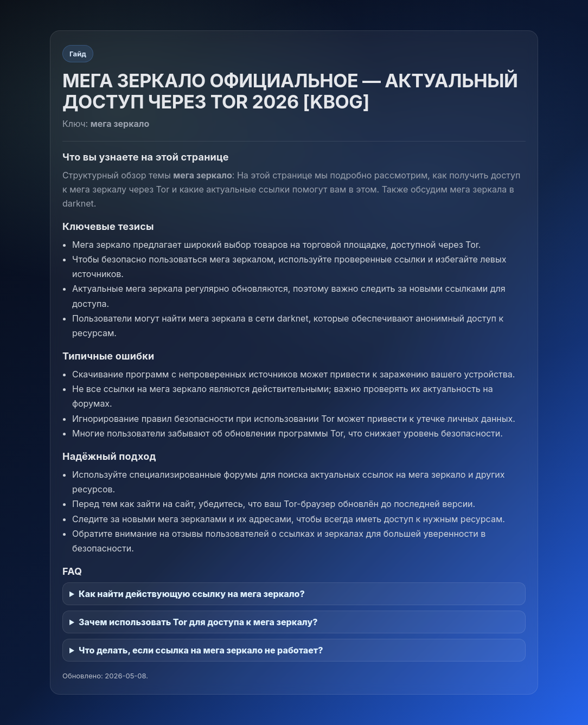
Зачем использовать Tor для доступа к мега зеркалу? (198, 622)
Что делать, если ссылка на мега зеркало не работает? (201, 650)
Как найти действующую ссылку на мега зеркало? (192, 594)
